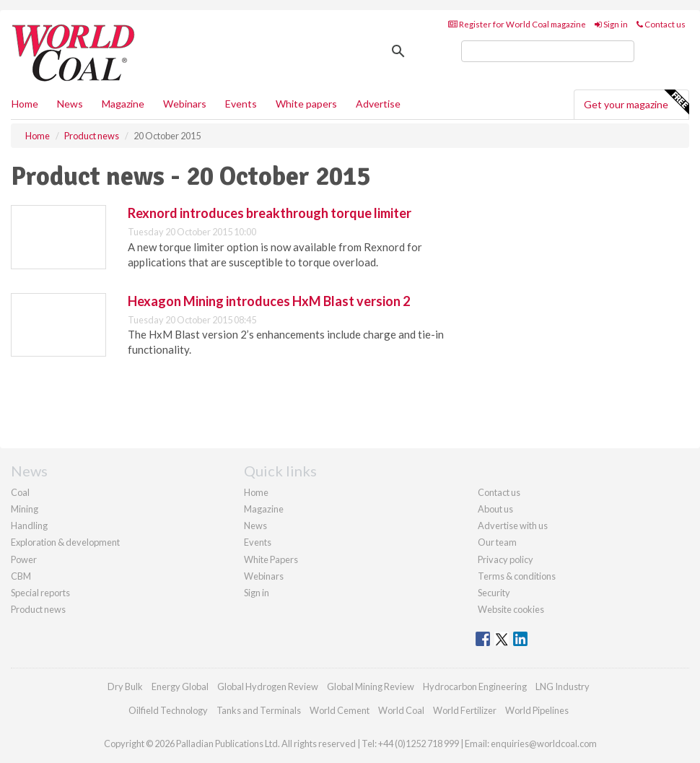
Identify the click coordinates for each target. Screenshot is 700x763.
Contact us (661, 24)
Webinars (185, 104)
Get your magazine (636, 103)
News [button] (70, 104)
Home (25, 104)
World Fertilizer (465, 710)
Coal (20, 492)
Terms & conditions (517, 576)
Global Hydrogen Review (268, 686)
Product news (38, 609)
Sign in (611, 24)
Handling (29, 526)
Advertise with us (513, 526)
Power (24, 559)
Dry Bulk (125, 686)
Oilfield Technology (168, 710)
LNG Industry (563, 686)
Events (241, 104)
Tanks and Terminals (259, 710)
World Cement (340, 710)
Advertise (378, 104)
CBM (21, 576)
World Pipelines (537, 710)
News (255, 526)
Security (494, 593)
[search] (548, 51)
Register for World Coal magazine (517, 24)
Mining (25, 509)
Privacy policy (506, 559)
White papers (306, 104)
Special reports (40, 593)
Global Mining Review (371, 686)
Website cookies (511, 609)
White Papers (271, 559)
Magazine (123, 104)
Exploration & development (65, 542)
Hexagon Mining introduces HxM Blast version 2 (269, 301)
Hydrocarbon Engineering (475, 686)
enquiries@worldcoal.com (544, 744)
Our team (497, 542)
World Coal (401, 710)
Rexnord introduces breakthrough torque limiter (270, 213)
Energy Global (180, 686)
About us (495, 509)
